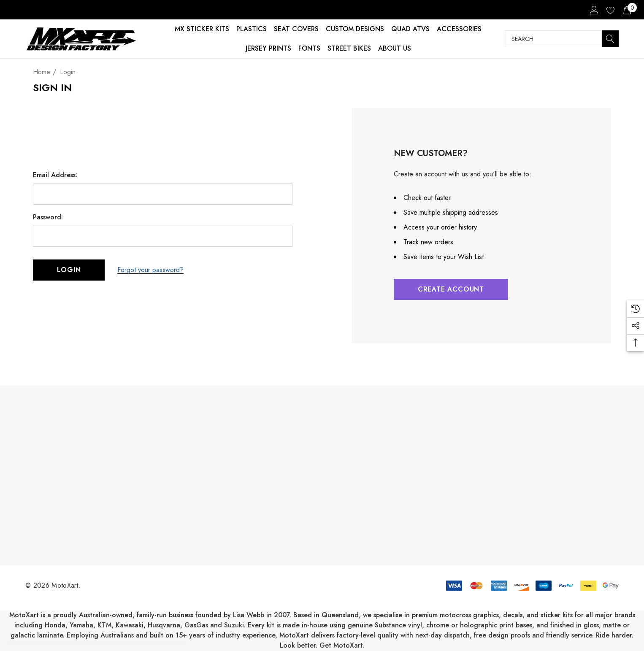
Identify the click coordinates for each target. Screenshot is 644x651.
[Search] (610, 39)
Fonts (309, 48)
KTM (104, 625)
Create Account (451, 289)
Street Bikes (349, 48)
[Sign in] (594, 10)
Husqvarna (164, 625)
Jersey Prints (268, 48)
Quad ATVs (410, 29)
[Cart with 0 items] (626, 10)
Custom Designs (355, 29)
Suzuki (234, 625)
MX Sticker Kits (202, 29)
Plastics (252, 29)
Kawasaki (130, 625)
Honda (55, 625)
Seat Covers (296, 29)
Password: (48, 217)
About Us (395, 48)
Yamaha (81, 625)
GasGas (197, 625)
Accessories (459, 29)
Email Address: (55, 175)
